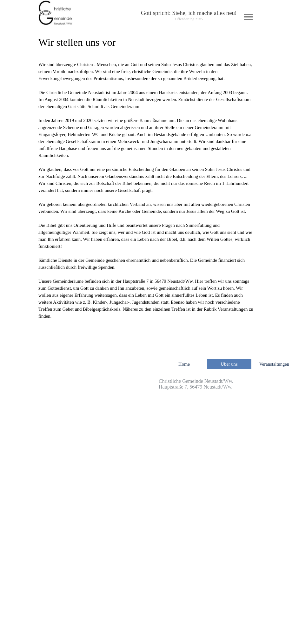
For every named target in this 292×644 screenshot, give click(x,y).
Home (184, 364)
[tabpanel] (189, 16)
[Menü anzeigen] (248, 17)
